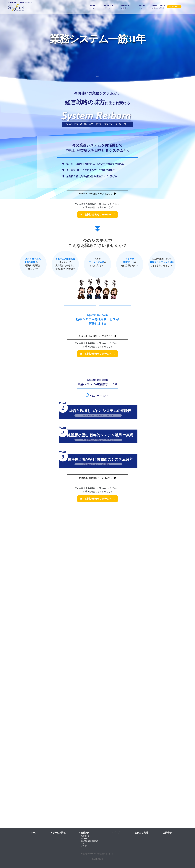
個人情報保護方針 (97, 859)
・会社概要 (83, 838)
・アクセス (83, 846)
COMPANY (125, 7)
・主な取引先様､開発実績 (88, 841)
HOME (92, 7)
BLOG (142, 7)
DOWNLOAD (158, 7)
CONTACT (174, 7)
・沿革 (81, 843)
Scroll (97, 71)
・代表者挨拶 (84, 836)
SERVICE (109, 7)
